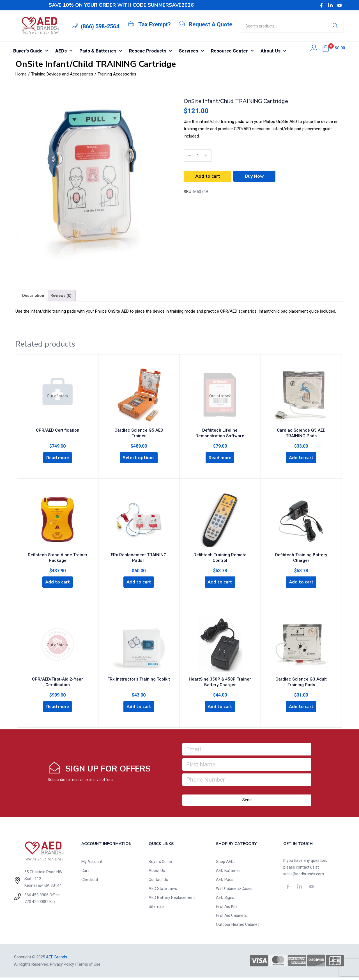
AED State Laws (163, 891)
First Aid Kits (227, 909)
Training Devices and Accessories (62, 74)
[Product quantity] (198, 155)
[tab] (33, 296)
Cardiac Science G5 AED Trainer (139, 430)
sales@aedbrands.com (304, 876)
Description (33, 296)
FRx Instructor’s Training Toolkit (139, 680)
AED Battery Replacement (172, 900)
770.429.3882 (36, 904)
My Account (92, 864)
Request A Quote (210, 24)
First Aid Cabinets (231, 918)
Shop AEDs (226, 864)
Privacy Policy (62, 967)
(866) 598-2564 (100, 26)
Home (21, 74)
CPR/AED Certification (58, 429)
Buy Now (254, 176)
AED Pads (225, 882)
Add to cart (208, 176)
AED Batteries (228, 873)
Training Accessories (117, 74)
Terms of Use (88, 967)
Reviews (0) (61, 296)
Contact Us (158, 882)
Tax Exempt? (155, 24)
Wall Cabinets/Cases (234, 891)
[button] (326, 49)
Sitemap (156, 909)
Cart (85, 873)
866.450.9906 (36, 897)
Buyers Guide (160, 864)
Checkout (90, 882)
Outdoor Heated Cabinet (237, 927)
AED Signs (225, 900)
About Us (157, 873)
